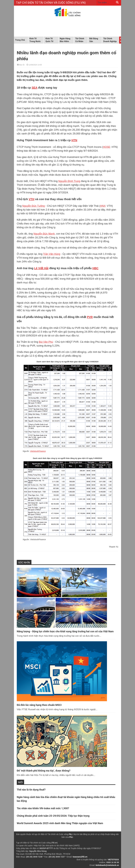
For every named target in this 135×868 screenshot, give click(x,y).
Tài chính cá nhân (80, 40)
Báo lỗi (21, 65)
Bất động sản (94, 40)
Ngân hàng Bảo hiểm (65, 40)
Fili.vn (54, 843)
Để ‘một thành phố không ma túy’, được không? (44, 771)
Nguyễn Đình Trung (69, 181)
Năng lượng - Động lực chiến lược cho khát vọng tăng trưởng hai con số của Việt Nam (65, 631)
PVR (90, 317)
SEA (34, 88)
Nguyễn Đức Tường (34, 206)
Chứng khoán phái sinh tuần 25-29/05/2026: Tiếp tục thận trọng (53, 816)
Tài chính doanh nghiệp (110, 40)
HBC (95, 268)
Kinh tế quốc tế (49, 40)
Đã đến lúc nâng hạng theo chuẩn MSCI (39, 705)
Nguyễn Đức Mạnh (44, 234)
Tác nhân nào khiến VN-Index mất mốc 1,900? (43, 808)
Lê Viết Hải (41, 268)
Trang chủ (20, 40)
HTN (74, 140)
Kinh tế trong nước (35, 40)
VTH (32, 199)
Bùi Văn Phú (46, 342)
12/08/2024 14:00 (34, 65)
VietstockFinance (38, 451)
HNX (103, 206)
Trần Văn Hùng (52, 254)
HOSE (107, 147)
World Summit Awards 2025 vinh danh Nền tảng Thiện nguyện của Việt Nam (60, 823)
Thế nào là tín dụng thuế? (31, 790)
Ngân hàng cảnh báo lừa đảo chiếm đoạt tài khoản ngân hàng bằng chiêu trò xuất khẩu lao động (66, 799)
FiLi (71, 834)
